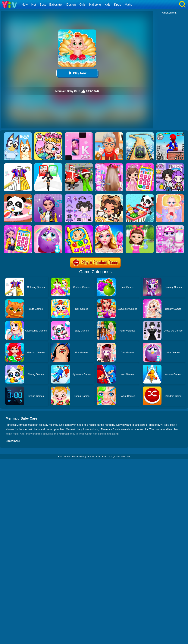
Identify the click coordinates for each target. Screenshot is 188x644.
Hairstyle (95, 5)
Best (43, 5)
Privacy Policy (79, 457)
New (25, 5)
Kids (107, 5)
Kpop (118, 5)
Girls (82, 5)
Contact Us (105, 457)
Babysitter (56, 5)
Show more (13, 441)
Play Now (77, 73)
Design (71, 5)
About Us (93, 457)
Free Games (64, 457)
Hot (34, 5)
